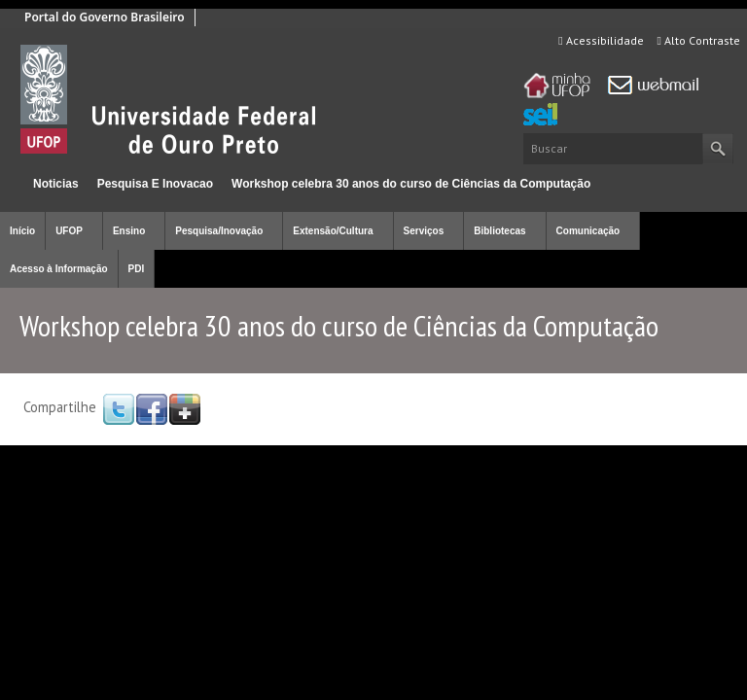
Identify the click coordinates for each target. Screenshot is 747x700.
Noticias (56, 184)
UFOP (69, 231)
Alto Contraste (699, 40)
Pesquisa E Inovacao (155, 184)
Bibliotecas (499, 231)
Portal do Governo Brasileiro (105, 17)
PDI (137, 269)
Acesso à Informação (59, 269)
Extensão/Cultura (333, 231)
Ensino (129, 231)
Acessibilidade (601, 40)
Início (8, 183)
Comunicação (588, 231)
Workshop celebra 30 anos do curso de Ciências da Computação (411, 184)
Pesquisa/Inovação (219, 231)
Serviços (424, 231)
